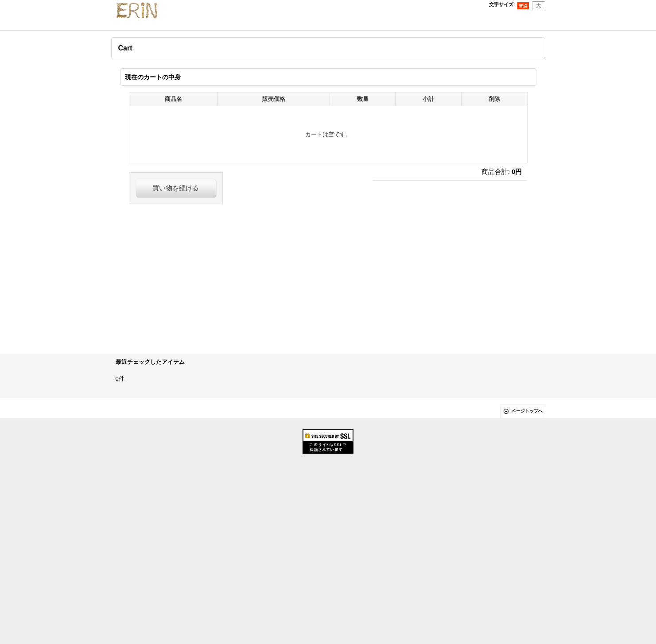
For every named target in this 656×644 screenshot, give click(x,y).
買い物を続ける (176, 188)
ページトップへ (527, 411)
